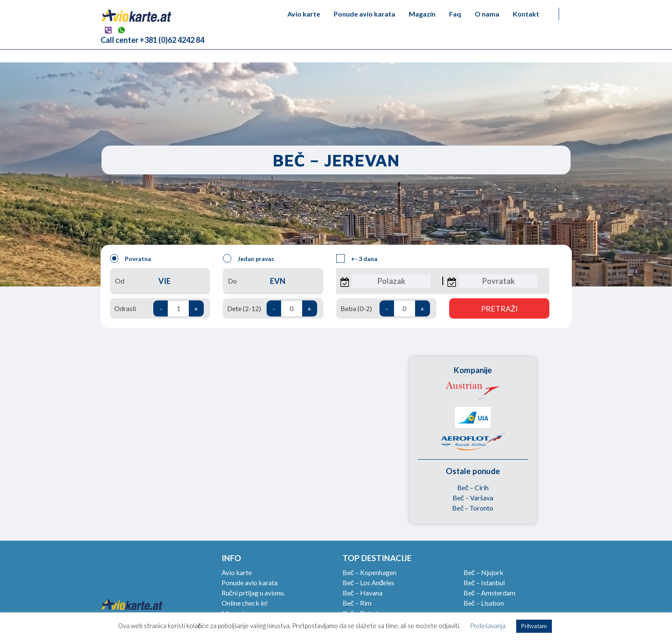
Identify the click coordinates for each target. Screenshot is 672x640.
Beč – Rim (357, 603)
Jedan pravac (249, 258)
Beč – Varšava (473, 498)
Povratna (131, 258)
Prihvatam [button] (534, 626)
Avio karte (304, 14)
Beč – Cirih (473, 487)
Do (273, 281)
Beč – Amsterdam (489, 593)
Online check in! (245, 603)
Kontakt (526, 14)
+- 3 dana (357, 258)
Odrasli (159, 309)
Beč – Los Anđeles (369, 582)
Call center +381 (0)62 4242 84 (152, 40)
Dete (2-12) (272, 309)
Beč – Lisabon (484, 603)
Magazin (422, 14)
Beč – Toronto (473, 508)
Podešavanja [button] (488, 626)
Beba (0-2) (385, 309)
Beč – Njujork (484, 572)
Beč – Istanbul (484, 582)
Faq (455, 14)
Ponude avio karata (364, 14)
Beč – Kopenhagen (370, 572)
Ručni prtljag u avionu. (253, 593)
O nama (487, 14)
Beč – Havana (363, 593)
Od (160, 281)
